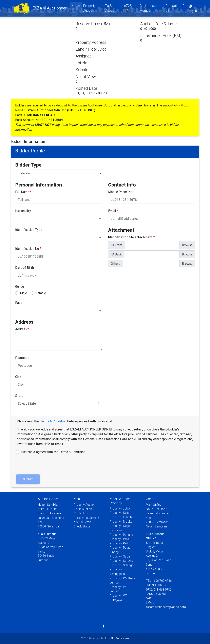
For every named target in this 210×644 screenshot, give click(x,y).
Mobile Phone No (121, 192)
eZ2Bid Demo (82, 522)
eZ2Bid (129, 9)
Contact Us (81, 513)
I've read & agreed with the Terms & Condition (53, 452)
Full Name (23, 192)
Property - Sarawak (122, 561)
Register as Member (148, 9)
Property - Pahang (121, 535)
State (19, 396)
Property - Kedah (120, 513)
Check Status (82, 526)
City (18, 377)
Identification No (28, 249)
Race (19, 303)
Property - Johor (120, 509)
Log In (192, 9)
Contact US (171, 9)
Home (77, 6)
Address (22, 329)
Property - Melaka (121, 522)
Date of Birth (24, 268)
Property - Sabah (121, 556)
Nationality (23, 211)
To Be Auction (111, 9)
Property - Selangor (122, 565)
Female (41, 293)
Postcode (22, 358)
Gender (20, 287)
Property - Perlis (120, 543)
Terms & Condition (53, 421)
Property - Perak (120, 539)
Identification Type (29, 230)
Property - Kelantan (122, 517)
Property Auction (89, 9)
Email (113, 211)
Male (23, 293)
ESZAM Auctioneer (117, 638)
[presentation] (46, 462)
